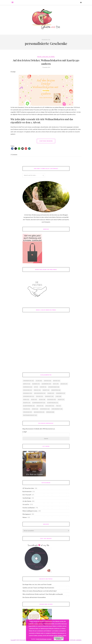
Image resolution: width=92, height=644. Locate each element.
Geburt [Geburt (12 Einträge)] (46, 390)
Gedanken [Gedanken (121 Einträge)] (28, 393)
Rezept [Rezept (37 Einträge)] (61, 400)
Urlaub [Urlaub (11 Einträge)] (27, 409)
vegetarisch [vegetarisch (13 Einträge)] (45, 409)
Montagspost (27, 514)
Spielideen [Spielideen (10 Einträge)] (50, 406)
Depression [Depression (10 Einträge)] (28, 387)
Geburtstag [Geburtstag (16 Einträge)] (56, 390)
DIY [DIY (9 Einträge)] (36, 387)
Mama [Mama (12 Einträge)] (26, 400)
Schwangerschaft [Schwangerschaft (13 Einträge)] (39, 403)
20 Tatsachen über (28, 488)
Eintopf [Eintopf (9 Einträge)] (43, 387)
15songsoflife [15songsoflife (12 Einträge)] (28, 381)
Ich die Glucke (27, 501)
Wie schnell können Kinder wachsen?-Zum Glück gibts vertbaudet (43, 594)
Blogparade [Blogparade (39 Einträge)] (46, 384)
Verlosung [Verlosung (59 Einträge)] (28, 412)
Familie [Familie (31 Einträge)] (37, 390)
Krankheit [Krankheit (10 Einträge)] (49, 396)
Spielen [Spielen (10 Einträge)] (40, 406)
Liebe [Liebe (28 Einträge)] (58, 396)
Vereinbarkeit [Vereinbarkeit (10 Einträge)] (57, 409)
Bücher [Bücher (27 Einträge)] (64, 384)
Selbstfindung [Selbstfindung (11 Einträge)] (53, 403)
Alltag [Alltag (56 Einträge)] (39, 381)
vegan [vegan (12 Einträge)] (35, 409)
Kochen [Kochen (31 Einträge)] (40, 396)
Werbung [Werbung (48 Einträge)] (50, 412)
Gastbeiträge (27, 498)
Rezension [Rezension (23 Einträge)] (52, 400)
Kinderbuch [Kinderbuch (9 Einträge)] (61, 393)
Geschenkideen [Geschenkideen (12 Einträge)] (40, 393)
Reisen (25, 517)
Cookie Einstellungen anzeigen (44, 639)
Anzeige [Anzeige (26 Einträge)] (48, 381)
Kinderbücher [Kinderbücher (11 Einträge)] (29, 396)
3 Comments (14, 155)
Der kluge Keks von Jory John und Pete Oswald (37, 584)
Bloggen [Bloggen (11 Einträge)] (36, 384)
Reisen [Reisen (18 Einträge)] (42, 400)
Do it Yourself (27, 495)
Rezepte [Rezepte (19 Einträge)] (27, 403)
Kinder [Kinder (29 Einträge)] (51, 393)
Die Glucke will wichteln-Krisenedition (34, 597)
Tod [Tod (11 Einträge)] (58, 406)
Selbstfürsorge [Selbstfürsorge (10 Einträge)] (29, 406)
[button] (12, 149)
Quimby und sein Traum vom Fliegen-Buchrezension (38, 588)
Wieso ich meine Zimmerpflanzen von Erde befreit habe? (40, 591)
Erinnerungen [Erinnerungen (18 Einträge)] (54, 387)
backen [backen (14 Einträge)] (57, 381)
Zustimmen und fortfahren (59, 639)
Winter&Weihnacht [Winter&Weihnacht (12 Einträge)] (30, 415)
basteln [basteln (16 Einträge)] (27, 384)
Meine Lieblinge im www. (46, 56)
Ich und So (26, 504)
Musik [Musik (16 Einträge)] (34, 400)
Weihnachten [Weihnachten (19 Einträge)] (39, 412)
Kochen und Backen (29, 508)
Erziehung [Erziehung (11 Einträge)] (28, 390)
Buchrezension (27, 491)
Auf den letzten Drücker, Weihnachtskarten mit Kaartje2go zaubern (46, 62)
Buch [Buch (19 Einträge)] (56, 384)
